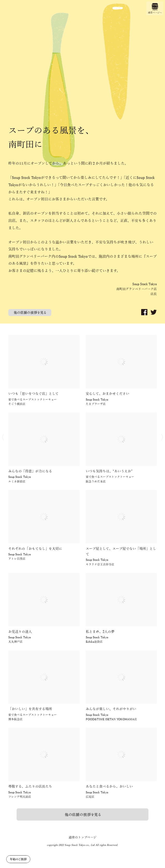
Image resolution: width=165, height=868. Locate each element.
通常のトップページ (82, 837)
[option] (82, 162)
